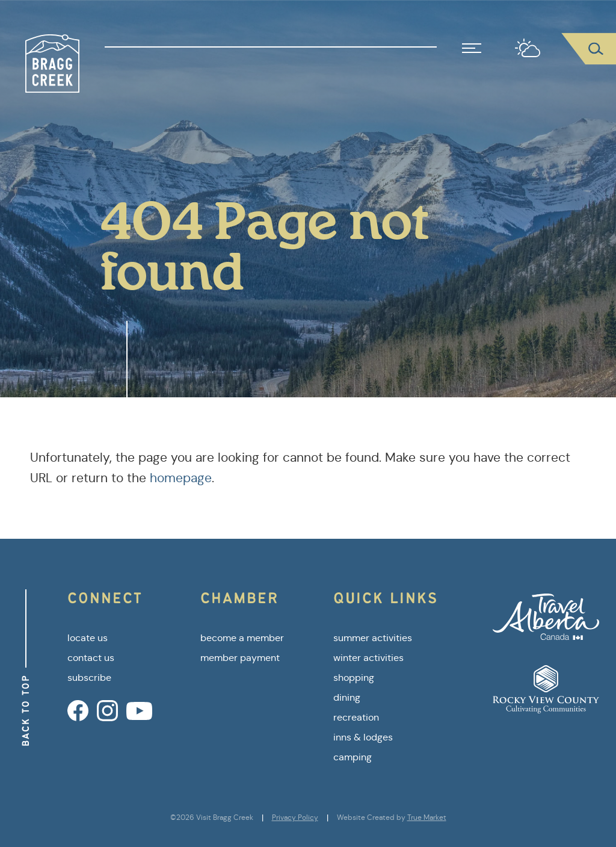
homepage (181, 478)
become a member (242, 638)
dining (347, 697)
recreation (356, 717)
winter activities (368, 658)
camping (353, 757)
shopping (354, 678)
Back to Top (26, 710)
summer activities (373, 638)
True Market (427, 818)
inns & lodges (363, 737)
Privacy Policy (295, 818)
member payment (240, 658)
